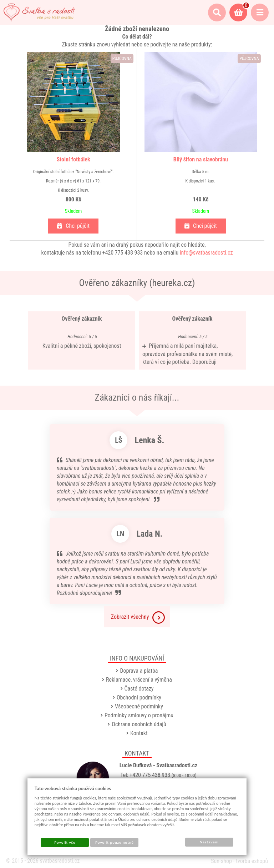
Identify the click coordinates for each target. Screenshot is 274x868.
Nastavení (209, 842)
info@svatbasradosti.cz (206, 253)
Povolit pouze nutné (115, 842)
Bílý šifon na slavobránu (201, 159)
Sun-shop (221, 861)
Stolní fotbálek (73, 159)
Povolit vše (65, 842)
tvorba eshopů (252, 861)
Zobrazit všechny (138, 618)
